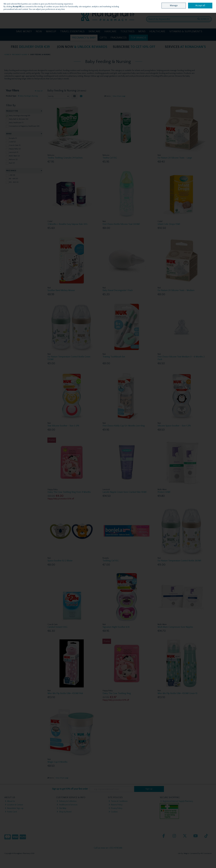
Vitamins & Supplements (186, 31)
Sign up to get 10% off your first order (70, 789)
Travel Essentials (72, 31)
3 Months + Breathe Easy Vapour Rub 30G (68, 224)
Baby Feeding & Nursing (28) (20, 116)
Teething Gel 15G (111, 561)
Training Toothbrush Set (114, 357)
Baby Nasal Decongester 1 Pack (118, 290)
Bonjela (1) (13, 138)
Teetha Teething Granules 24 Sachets (65, 158)
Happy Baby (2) (15, 149)
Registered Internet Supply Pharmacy (177, 801)
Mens (142, 31)
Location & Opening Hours (179, 2)
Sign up (149, 789)
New (39, 31)
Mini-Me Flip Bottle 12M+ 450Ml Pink (65, 693)
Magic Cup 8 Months (57, 762)
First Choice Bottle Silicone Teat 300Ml (121, 224)
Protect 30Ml (164, 492)
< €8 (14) (12, 175)
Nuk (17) (12, 163)
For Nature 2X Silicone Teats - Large (175, 158)
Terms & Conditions (118, 801)
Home (164, 2)
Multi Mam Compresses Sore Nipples (175, 627)
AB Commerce (206, 853)
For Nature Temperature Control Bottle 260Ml (179, 561)
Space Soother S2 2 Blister (60, 561)
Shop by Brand (64, 812)
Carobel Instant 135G (57, 627)
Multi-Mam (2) (14, 156)
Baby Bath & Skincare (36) (19, 119)
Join (14, 10)
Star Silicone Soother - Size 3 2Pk (63, 426)
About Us (10, 801)
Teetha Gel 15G (110, 158)
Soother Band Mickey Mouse (61, 290)
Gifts (103, 38)
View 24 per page (119, 96)
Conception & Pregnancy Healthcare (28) (24, 126)
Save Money (24, 31)
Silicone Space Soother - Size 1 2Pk (174, 426)
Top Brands (138, 38)
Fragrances (119, 38)
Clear (39, 91)
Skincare (94, 31)
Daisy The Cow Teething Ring (117, 693)
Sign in (8, 10)
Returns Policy (116, 805)
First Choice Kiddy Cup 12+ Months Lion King (124, 426)
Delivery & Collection (67, 801)
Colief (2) (12, 142)
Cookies (113, 812)
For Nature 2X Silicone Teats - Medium (176, 290)
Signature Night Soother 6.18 (116, 627)
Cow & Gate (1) (15, 145)
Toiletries (127, 31)
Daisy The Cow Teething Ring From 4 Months (69, 492)
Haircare (110, 31)
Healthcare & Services (67, 805)
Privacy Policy (115, 808)
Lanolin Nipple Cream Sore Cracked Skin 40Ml (125, 492)
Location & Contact (14, 805)
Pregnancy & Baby (84, 38)
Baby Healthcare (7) (16, 123)
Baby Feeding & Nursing (28, 96)
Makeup (51, 31)
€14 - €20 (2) (14, 182)
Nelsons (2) (13, 159)
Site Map (61, 808)
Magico (187, 853)
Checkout (204, 10)
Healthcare (157, 31)
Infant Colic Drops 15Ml (169, 224)
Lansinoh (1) (14, 152)
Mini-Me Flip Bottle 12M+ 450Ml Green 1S (177, 693)
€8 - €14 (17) (14, 179)
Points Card (11, 812)
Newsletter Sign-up (14, 808)
